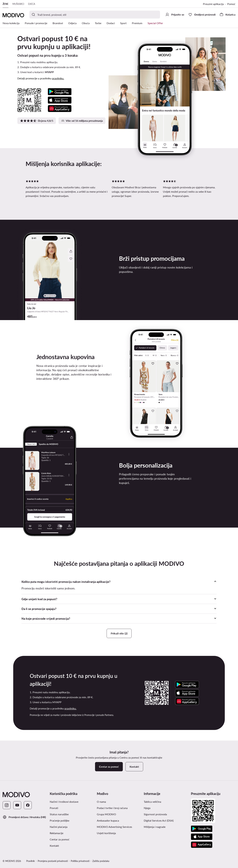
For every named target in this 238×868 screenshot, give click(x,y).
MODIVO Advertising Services (114, 827)
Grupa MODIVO (106, 814)
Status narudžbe (59, 814)
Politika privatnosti (80, 861)
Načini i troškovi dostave (64, 802)
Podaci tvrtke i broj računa (112, 808)
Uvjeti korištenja (106, 833)
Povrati (54, 808)
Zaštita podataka (101, 861)
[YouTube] (17, 805)
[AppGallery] (202, 845)
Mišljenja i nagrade (155, 827)
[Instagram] (7, 805)
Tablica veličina (152, 802)
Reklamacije (57, 833)
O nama (101, 802)
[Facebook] (28, 805)
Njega (147, 808)
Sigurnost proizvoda (155, 814)
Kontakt (54, 846)
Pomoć (231, 4)
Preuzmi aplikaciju (213, 4)
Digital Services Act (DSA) (159, 820)
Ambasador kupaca (108, 820)
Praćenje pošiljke (59, 820)
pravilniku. (58, 78)
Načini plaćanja (59, 827)
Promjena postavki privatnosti (53, 861)
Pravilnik (30, 861)
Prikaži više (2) (119, 633)
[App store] (202, 837)
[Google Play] (202, 829)
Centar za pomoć (60, 839)
